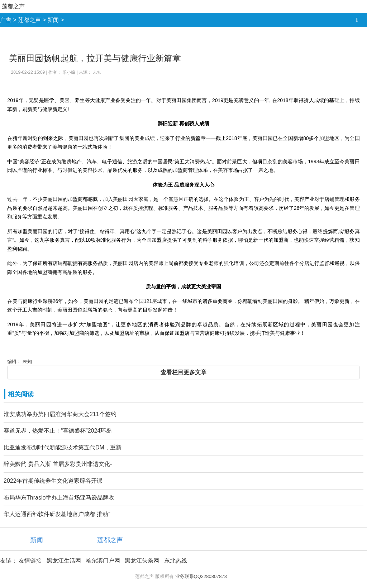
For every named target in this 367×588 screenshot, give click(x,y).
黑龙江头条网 (142, 561)
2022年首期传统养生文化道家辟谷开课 (53, 481)
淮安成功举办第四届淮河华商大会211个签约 (60, 414)
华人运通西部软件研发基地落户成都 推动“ (57, 514)
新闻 (53, 20)
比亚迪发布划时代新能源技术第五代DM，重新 (63, 447)
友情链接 (30, 561)
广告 (6, 20)
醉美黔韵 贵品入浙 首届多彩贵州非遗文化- (58, 464)
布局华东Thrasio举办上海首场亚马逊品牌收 (59, 498)
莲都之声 (13, 6)
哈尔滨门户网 (103, 561)
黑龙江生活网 (64, 561)
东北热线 (176, 561)
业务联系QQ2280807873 (201, 576)
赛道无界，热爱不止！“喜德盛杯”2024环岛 (58, 431)
